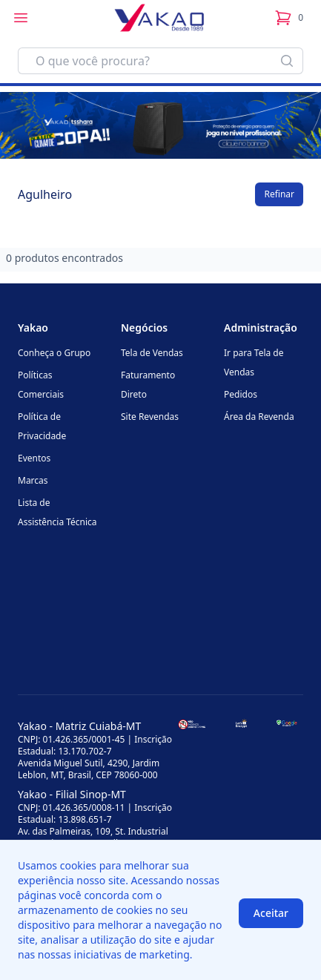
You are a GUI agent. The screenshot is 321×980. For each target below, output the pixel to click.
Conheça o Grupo (54, 353)
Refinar (279, 194)
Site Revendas (150, 417)
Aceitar (271, 913)
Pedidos (241, 394)
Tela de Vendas (152, 353)
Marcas (33, 480)
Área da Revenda (259, 417)
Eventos (34, 458)
